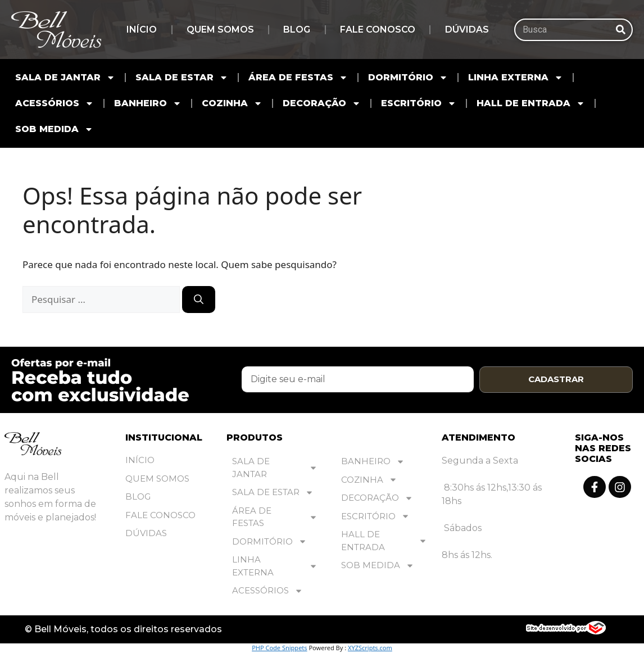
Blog (297, 30)
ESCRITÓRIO (419, 103)
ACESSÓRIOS (55, 103)
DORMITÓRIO (408, 78)
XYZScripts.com (370, 648)
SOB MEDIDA (54, 129)
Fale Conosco (378, 30)
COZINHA (232, 103)
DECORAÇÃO (322, 103)
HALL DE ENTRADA (531, 103)
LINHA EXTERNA (516, 78)
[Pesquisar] (620, 30)
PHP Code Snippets (279, 648)
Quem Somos (220, 30)
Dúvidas (467, 30)
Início (142, 30)
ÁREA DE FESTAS (298, 78)
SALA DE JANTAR (65, 78)
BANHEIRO (148, 103)
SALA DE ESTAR (182, 78)
